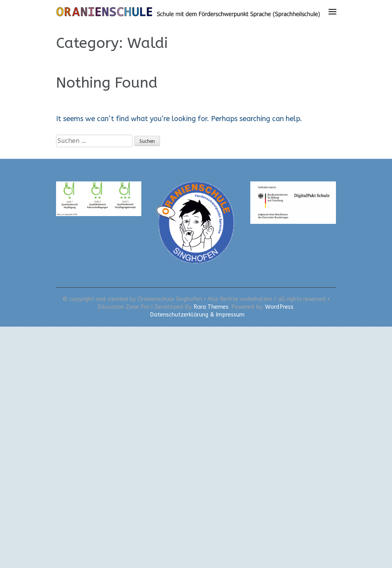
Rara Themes (211, 307)
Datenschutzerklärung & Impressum (197, 315)
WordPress (279, 307)
